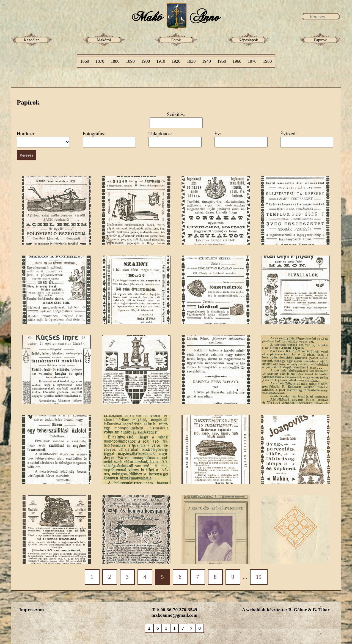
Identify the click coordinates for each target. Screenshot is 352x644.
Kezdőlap (31, 40)
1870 (100, 61)
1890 (130, 61)
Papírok (321, 40)
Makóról (104, 40)
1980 (267, 61)
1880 (115, 61)
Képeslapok (248, 40)
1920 (176, 61)
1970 (252, 61)
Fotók (176, 40)
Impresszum (31, 610)
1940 (207, 61)
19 (259, 577)
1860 (85, 61)
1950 (222, 61)
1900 (145, 61)
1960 (237, 61)
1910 (161, 61)
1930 (191, 61)
